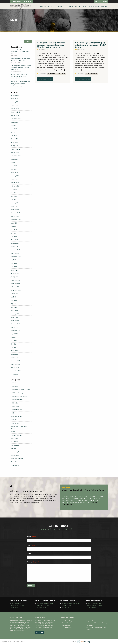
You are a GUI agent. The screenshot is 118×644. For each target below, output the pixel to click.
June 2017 (14, 341)
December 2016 (15, 361)
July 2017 (13, 337)
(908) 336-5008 (41, 608)
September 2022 (16, 156)
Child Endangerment (17, 400)
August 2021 (14, 189)
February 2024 (15, 102)
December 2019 (15, 250)
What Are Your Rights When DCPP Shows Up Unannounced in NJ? (21, 52)
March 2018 (14, 310)
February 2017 (15, 354)
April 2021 (14, 200)
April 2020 (14, 236)
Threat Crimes (15, 462)
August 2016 (14, 374)
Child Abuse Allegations (69, 621)
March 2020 (14, 240)
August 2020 (14, 223)
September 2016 (16, 371)
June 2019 (14, 263)
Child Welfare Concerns (68, 623)
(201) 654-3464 (67, 608)
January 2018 (15, 317)
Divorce (13, 432)
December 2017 (15, 321)
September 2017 (16, 331)
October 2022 (15, 152)
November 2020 (15, 213)
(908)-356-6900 (16, 2)
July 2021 (13, 193)
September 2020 (16, 220)
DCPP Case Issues (91, 74)
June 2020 (14, 230)
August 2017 (14, 334)
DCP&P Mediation (67, 627)
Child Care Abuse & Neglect (19, 396)
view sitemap (40, 633)
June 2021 (14, 196)
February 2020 (15, 243)
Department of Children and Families (19, 427)
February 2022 (15, 176)
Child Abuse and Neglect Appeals (20, 390)
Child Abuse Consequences (19, 393)
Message (33, 562)
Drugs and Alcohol (91, 621)
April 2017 (14, 347)
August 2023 (14, 122)
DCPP (12, 413)
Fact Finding (89, 625)
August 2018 (14, 294)
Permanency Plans (16, 452)
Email (32, 545)
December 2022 (15, 149)
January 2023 (15, 146)
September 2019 (16, 257)
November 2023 (15, 112)
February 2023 (15, 142)
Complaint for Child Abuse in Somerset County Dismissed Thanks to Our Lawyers (51, 45)
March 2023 (14, 139)
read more (95, 502)
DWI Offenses (15, 442)
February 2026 (15, 95)
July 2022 (13, 163)
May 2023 (14, 132)
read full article (45, 79)
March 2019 (14, 270)
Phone (29, 553)
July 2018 (13, 297)
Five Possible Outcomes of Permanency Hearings (97, 628)
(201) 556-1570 (16, 608)
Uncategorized (15, 465)
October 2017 (15, 327)
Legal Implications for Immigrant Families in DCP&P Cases (20, 60)
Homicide (13, 449)
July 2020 (13, 226)
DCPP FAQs (14, 420)
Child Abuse (51, 74)
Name (32, 537)
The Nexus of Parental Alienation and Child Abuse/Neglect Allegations (20, 83)
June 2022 (14, 166)
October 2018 (15, 287)
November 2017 (15, 324)
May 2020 (14, 233)
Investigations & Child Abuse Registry (96, 623)
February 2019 (15, 273)
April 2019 (14, 267)
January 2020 (15, 247)
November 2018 (15, 284)
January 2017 (15, 358)
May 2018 (14, 304)
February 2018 (15, 314)
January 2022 (15, 179)
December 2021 (15, 183)
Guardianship (66, 625)
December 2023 (15, 109)
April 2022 (14, 169)
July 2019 (13, 260)
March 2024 (14, 99)
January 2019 (15, 277)
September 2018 (16, 290)
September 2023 (16, 119)
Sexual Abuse (15, 455)
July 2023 (13, 126)
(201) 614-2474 (92, 608)
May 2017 (14, 344)
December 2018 (15, 280)
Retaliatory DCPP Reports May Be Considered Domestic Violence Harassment (21, 67)
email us (28, 2)
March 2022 (14, 173)
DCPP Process (15, 423)
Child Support (15, 406)
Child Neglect (61, 74)
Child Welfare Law (16, 410)
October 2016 (15, 368)
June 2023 (14, 129)
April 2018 (14, 307)
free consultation (101, 2)
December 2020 (15, 210)
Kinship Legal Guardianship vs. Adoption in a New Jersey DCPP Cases (90, 45)
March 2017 (14, 351)
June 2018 (14, 300)
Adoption (13, 383)
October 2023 (15, 115)
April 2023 (14, 136)
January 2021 (15, 206)
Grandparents (15, 445)
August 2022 (14, 159)
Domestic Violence (16, 435)
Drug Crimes (14, 438)
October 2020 (15, 216)
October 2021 (15, 186)
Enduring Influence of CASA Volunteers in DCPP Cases (19, 75)
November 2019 (15, 253)
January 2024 (15, 105)
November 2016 (15, 364)
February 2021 (15, 203)
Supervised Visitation (17, 459)
